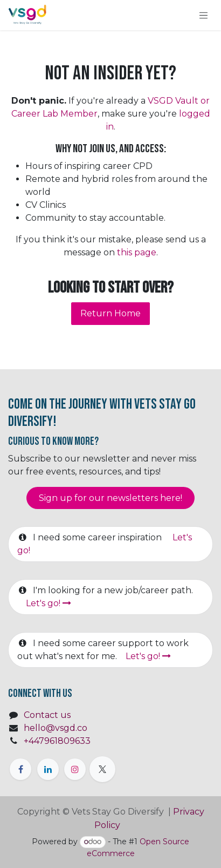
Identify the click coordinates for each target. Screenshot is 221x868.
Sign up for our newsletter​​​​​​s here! (110, 498)
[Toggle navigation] (204, 15)
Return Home (110, 313)
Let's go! (49, 603)
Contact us (47, 715)
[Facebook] (20, 769)
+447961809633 (57, 741)
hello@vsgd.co (56, 728)
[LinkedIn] (48, 769)
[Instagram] (75, 769)
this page (137, 252)
